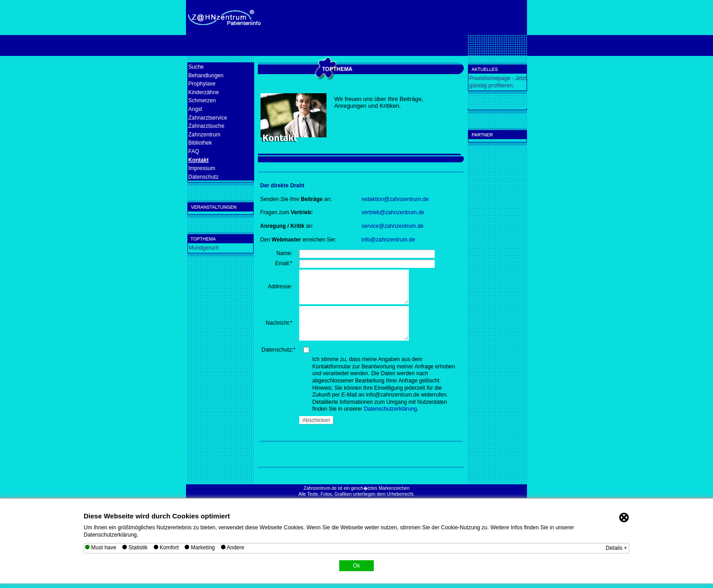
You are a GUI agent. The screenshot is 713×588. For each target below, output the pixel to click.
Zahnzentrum (204, 135)
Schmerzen (202, 101)
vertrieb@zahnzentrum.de (393, 212)
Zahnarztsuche (206, 126)
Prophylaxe (202, 84)
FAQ (194, 151)
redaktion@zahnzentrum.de (395, 199)
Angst (195, 109)
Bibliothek (200, 143)
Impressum (202, 168)
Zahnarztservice (208, 118)
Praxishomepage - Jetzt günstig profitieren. (498, 82)
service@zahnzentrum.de (392, 226)
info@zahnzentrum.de (388, 240)
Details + (616, 548)
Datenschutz (203, 177)
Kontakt (198, 160)
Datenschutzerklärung (390, 409)
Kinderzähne (203, 92)
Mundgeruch (204, 248)
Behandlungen (206, 75)
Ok (356, 566)
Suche (196, 67)
